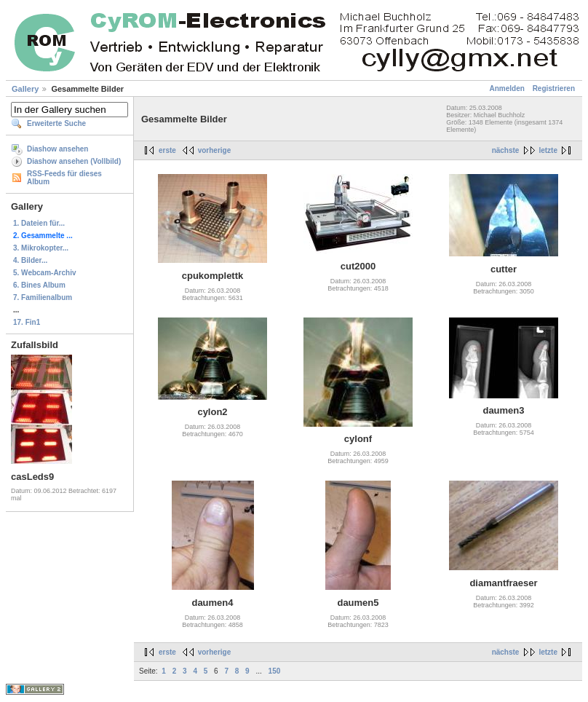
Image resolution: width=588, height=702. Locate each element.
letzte (548, 150)
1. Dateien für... (39, 223)
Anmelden (507, 88)
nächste (506, 150)
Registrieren (554, 88)
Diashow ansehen (57, 149)
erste (167, 150)
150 (275, 671)
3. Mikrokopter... (41, 248)
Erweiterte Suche (56, 123)
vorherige (215, 150)
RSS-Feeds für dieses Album (64, 178)
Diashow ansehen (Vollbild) (74, 161)
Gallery (25, 89)
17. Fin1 (27, 322)
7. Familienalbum (43, 297)
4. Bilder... (30, 260)
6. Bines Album (39, 285)
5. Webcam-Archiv (45, 273)
